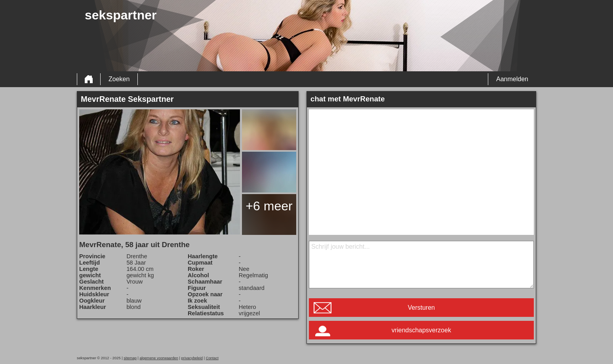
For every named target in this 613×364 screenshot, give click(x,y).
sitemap (130, 358)
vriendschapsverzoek (421, 330)
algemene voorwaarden (159, 358)
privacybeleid (192, 358)
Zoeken (119, 79)
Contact (212, 358)
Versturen (421, 308)
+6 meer (269, 206)
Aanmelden (512, 79)
